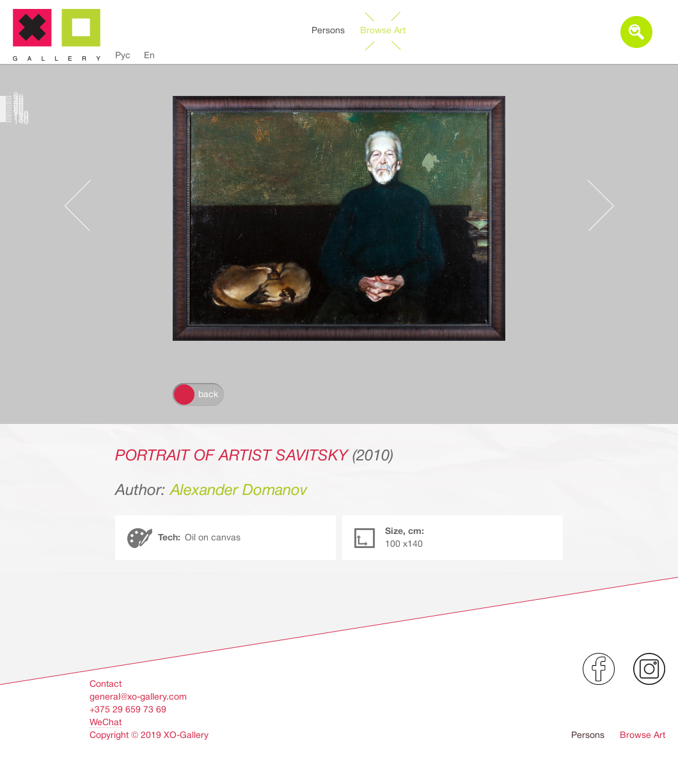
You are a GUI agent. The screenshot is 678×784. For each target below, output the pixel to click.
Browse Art (383, 30)
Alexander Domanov (239, 490)
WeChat (106, 722)
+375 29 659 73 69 (128, 709)
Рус (123, 55)
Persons (328, 30)
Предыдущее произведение (84, 205)
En (149, 55)
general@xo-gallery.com (138, 696)
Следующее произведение (594, 205)
